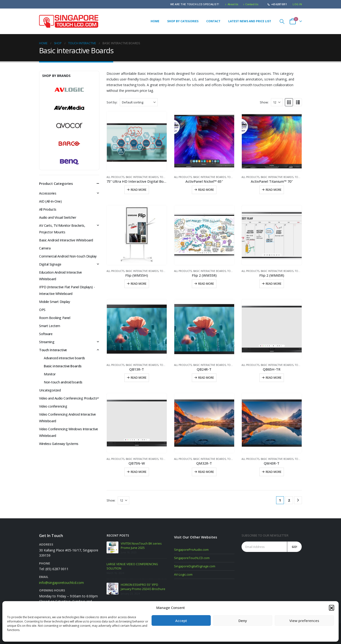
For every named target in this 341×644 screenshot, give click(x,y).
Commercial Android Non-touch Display (68, 256)
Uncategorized (50, 390)
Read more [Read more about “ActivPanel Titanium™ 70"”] (274, 190)
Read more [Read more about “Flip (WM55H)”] (139, 284)
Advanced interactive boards (64, 358)
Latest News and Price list (250, 21)
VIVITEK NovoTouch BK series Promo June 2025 (141, 546)
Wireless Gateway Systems (59, 444)
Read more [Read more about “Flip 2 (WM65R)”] (274, 284)
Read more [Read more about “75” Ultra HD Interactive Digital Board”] (139, 190)
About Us (232, 4)
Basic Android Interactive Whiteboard (66, 240)
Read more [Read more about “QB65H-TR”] (274, 378)
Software (46, 334)
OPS (42, 310)
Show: (264, 102)
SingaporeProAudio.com (191, 550)
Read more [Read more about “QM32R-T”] (206, 472)
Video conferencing (53, 406)
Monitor (50, 374)
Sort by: (112, 102)
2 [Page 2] (289, 500)
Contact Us (251, 4)
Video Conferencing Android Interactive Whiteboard (67, 418)
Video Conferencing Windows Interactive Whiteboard (69, 432)
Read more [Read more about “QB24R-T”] (206, 378)
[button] (332, 608)
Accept (181, 621)
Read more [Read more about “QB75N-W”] (139, 472)
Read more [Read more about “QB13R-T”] (139, 378)
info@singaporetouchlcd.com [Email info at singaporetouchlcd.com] (61, 583)
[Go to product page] (137, 141)
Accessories (48, 193)
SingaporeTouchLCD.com (192, 558)
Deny (243, 621)
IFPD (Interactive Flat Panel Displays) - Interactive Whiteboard (67, 290)
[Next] (298, 500)
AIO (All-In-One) (50, 201)
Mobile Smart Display (55, 302)
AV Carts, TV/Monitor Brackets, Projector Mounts (62, 229)
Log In (297, 4)
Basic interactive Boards (142, 177)
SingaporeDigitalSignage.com (195, 566)
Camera (45, 248)
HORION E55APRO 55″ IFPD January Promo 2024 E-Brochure (143, 587)
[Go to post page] (112, 547)
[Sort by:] (139, 102)
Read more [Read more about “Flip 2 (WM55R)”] (206, 284)
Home (155, 21)
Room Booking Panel (55, 318)
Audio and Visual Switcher (58, 217)
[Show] (277, 102)
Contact (213, 21)
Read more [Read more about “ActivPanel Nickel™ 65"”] (206, 190)
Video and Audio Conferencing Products (68, 398)
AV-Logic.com (183, 575)
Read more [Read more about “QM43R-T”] (274, 472)
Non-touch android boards (63, 382)
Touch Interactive (53, 350)
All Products (115, 177)
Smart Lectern (50, 326)
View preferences (304, 621)
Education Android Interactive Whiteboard (61, 276)
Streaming (47, 342)
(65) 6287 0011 (57, 569)
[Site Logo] (69, 21)
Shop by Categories (183, 21)
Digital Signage (50, 264)
